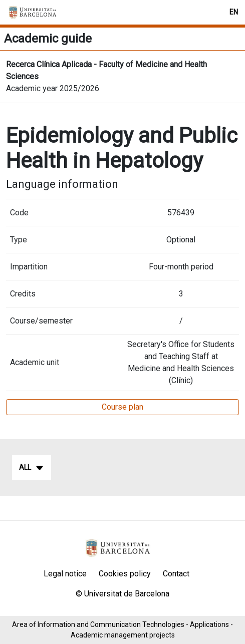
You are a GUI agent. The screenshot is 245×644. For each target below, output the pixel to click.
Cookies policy (125, 574)
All (32, 468)
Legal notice (65, 574)
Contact (176, 574)
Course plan (123, 407)
